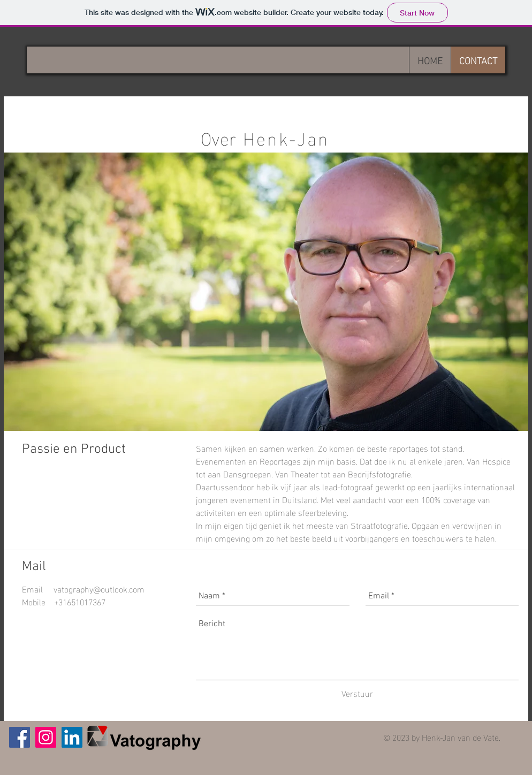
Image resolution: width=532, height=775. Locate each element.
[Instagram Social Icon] (46, 737)
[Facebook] (20, 737)
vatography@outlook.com (99, 588)
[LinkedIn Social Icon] (72, 737)
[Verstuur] (357, 693)
